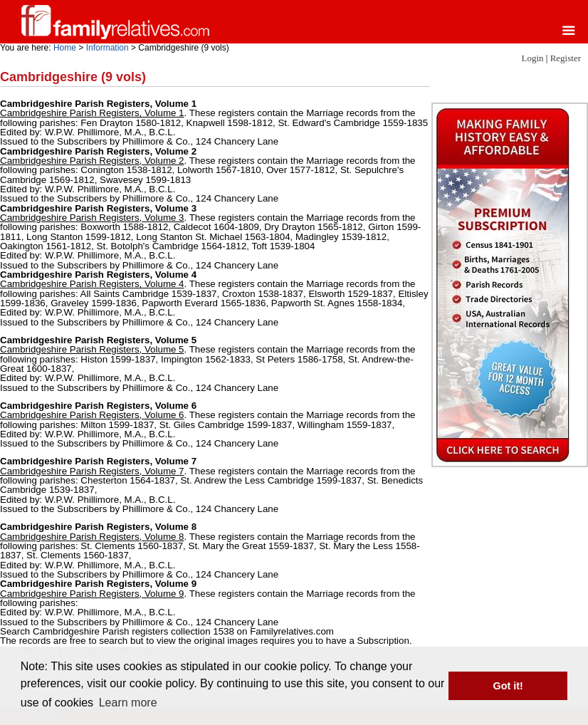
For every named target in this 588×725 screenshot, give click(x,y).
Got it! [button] (508, 686)
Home (65, 48)
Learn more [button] (128, 703)
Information (107, 48)
